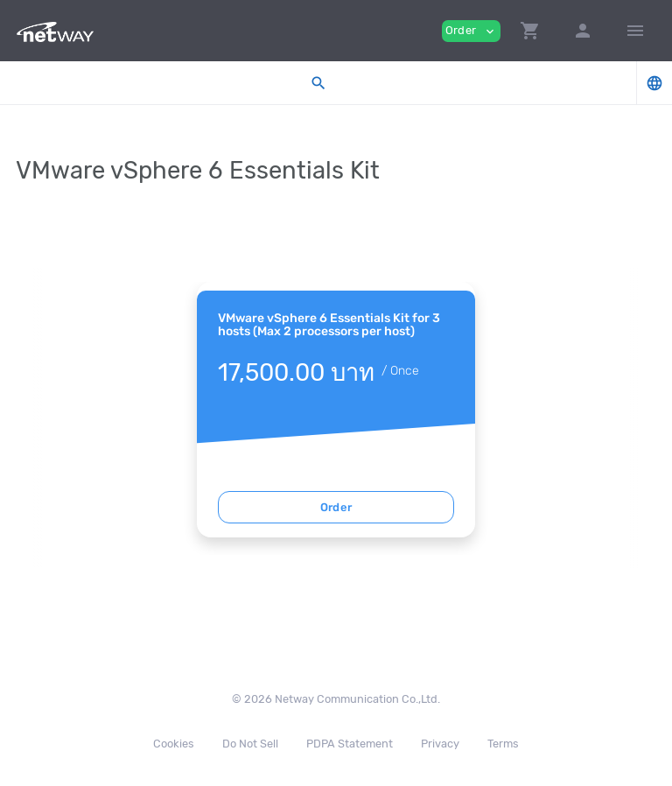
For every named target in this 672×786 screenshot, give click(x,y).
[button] (530, 31)
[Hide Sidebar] (635, 31)
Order (336, 507)
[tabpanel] (336, 410)
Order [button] (471, 31)
